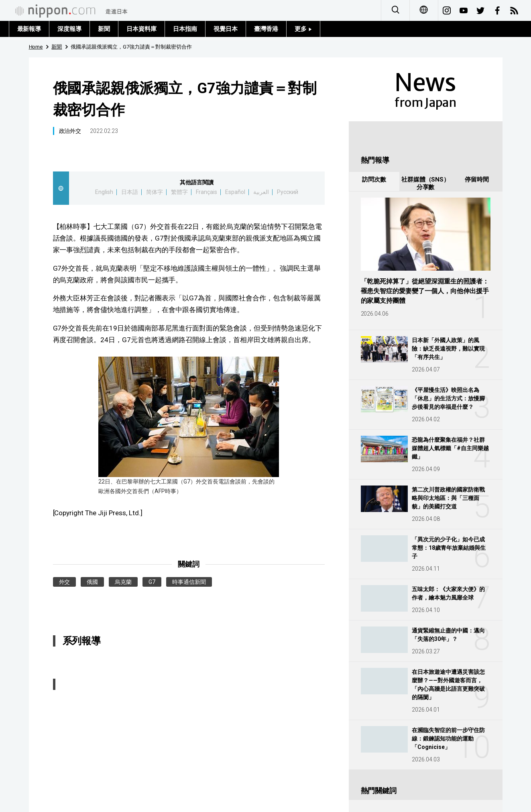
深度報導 (69, 29)
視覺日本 (226, 29)
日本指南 (185, 29)
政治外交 (70, 131)
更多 (303, 29)
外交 (65, 582)
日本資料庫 (141, 29)
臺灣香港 (266, 29)
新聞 (104, 29)
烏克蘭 (123, 582)
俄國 (92, 582)
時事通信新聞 (189, 582)
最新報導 (29, 29)
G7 (152, 582)
